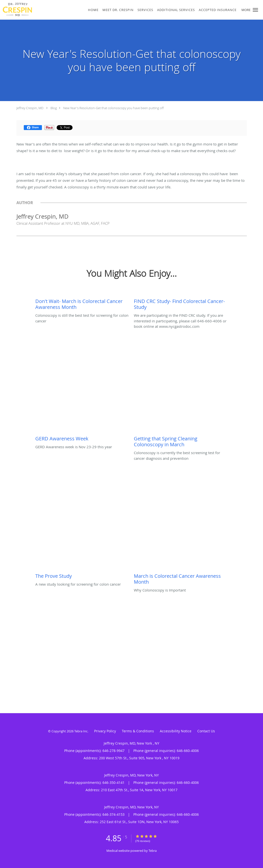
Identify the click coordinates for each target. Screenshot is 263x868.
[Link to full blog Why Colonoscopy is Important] (181, 578)
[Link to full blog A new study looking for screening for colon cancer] (82, 575)
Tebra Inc (81, 731)
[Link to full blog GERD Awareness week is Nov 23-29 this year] (82, 437)
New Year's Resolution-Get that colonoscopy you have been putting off (113, 108)
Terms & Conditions (138, 731)
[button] (255, 10)
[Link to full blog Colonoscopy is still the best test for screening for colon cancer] (82, 303)
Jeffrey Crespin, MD (30, 108)
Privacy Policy (105, 731)
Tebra (153, 851)
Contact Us (206, 731)
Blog (54, 108)
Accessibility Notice (176, 731)
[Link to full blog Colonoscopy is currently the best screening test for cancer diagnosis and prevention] (181, 440)
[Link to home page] (31, 9)
